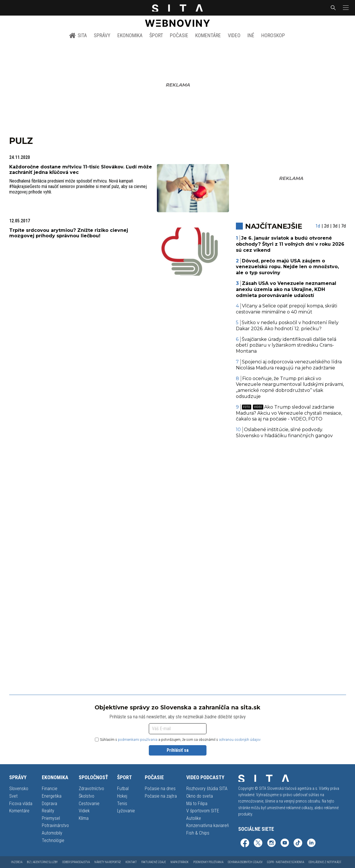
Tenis (122, 804)
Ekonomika (130, 35)
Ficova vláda (21, 804)
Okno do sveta (200, 796)
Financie (50, 789)
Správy (102, 35)
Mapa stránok (180, 862)
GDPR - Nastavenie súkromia (285, 862)
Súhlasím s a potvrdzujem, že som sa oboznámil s (178, 740)
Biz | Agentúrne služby (42, 862)
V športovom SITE (203, 811)
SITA (78, 35)
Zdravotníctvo (91, 789)
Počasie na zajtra (161, 796)
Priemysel (51, 818)
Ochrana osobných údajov (245, 862)
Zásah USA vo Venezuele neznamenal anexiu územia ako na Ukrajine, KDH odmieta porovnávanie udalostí (286, 289)
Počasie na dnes (160, 789)
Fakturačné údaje (154, 862)
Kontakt (131, 862)
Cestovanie (89, 804)
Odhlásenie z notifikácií (325, 862)
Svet (13, 796)
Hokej (122, 796)
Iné (251, 35)
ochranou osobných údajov (240, 740)
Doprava (49, 804)
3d (335, 226)
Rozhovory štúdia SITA (207, 789)
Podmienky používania (208, 862)
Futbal (123, 789)
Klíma (84, 818)
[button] (345, 8)
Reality (48, 811)
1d (318, 226)
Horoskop (273, 35)
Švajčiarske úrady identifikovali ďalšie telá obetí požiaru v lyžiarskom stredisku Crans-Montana (286, 345)
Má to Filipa (197, 804)
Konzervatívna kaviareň (208, 825)
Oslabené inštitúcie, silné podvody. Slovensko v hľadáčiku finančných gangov (284, 433)
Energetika (52, 796)
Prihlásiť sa (178, 750)
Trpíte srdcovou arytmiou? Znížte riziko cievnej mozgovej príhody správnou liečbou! (69, 233)
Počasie (179, 35)
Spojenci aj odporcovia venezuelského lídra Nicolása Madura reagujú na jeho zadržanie (289, 365)
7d (343, 226)
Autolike (194, 818)
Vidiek (84, 811)
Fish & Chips (198, 833)
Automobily (52, 833)
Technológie (53, 840)
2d (326, 226)
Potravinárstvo (55, 825)
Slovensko (19, 789)
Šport (156, 35)
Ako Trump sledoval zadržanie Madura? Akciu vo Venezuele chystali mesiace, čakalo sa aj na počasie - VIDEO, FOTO (289, 413)
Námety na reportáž (108, 862)
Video (234, 35)
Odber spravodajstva (76, 862)
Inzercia (17, 862)
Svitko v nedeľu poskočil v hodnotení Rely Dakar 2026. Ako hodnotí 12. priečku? (287, 326)
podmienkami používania (138, 740)
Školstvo (87, 796)
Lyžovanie (126, 811)
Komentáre (208, 35)
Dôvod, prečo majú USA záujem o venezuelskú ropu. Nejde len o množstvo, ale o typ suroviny (287, 267)
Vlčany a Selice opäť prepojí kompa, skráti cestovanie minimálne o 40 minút (287, 309)
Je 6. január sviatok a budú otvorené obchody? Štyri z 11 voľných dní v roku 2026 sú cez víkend (290, 244)
